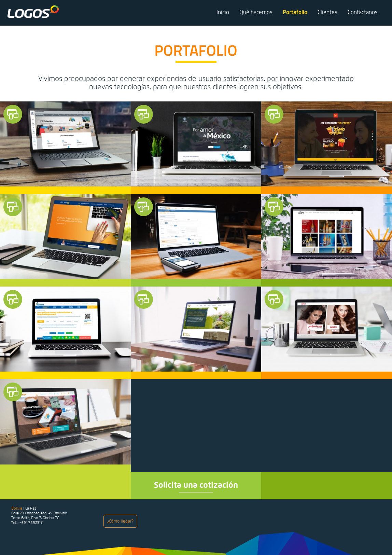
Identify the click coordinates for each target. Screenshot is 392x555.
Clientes (327, 12)
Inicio (223, 12)
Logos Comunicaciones (33, 12)
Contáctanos (363, 12)
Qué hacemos (256, 12)
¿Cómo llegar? (120, 521)
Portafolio (295, 12)
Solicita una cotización (196, 485)
